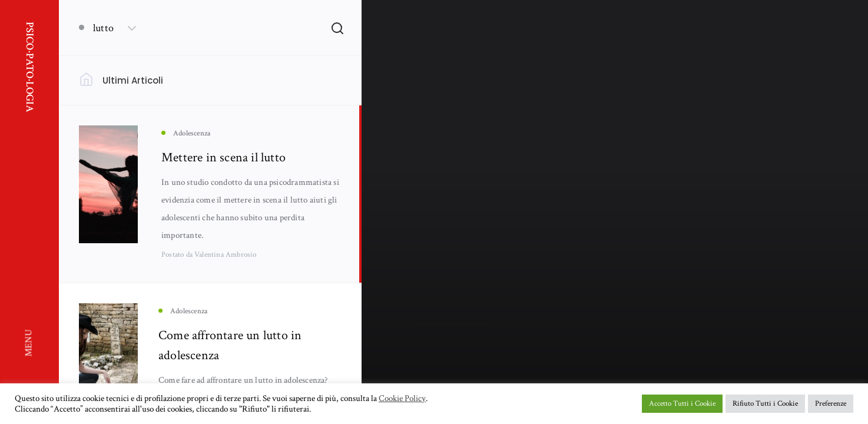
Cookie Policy (402, 399)
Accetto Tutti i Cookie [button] (682, 404)
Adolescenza (433, 248)
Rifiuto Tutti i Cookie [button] (765, 404)
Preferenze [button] (831, 404)
